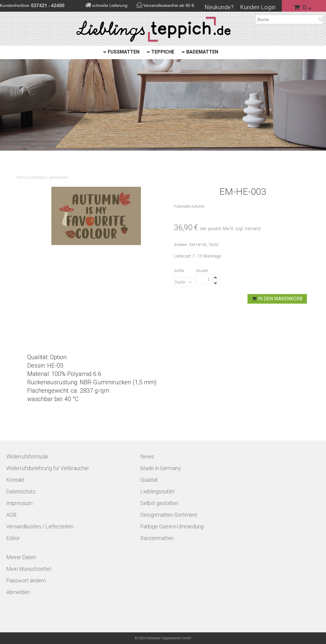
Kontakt (15, 480)
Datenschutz (21, 491)
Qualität (149, 480)
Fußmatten (124, 52)
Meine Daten (21, 557)
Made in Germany (161, 468)
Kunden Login (258, 7)
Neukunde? (219, 7)
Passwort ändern (26, 580)
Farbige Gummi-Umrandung (172, 526)
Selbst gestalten (159, 503)
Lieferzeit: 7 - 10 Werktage (197, 256)
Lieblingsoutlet (157, 491)
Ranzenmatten (157, 538)
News (147, 456)
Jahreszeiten (58, 178)
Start (20, 178)
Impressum (19, 503)
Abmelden (18, 592)
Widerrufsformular (27, 456)
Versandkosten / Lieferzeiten (40, 526)
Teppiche (163, 52)
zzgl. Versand (248, 229)
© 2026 (163, 638)
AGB (11, 515)
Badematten (202, 52)
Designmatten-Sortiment (169, 515)
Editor (13, 538)
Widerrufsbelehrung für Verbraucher (48, 468)
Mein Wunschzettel (29, 569)
